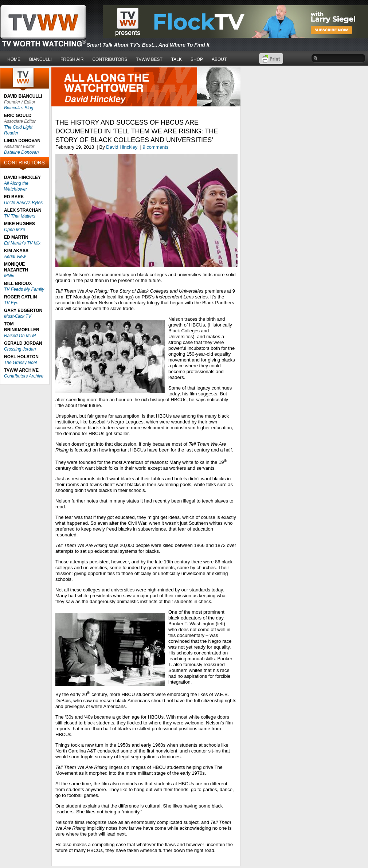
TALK (177, 59)
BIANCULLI (40, 59)
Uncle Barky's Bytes (23, 203)
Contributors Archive (24, 376)
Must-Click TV (18, 316)
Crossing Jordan (20, 349)
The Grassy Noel (20, 363)
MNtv (9, 276)
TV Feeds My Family (24, 289)
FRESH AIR (72, 59)
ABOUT (219, 59)
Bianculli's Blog (19, 108)
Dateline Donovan (21, 152)
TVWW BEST (149, 59)
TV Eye (11, 303)
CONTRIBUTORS (110, 59)
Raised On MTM (20, 336)
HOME (14, 59)
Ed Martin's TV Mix (22, 243)
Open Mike (15, 230)
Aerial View (15, 257)
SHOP (197, 59)
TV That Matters (20, 216)
